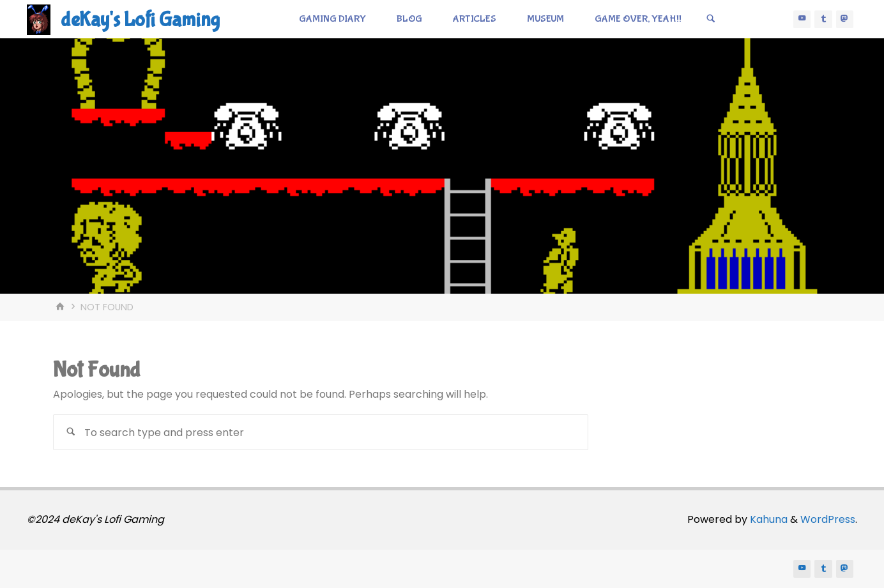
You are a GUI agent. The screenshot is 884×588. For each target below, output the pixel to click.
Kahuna (767, 519)
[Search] (711, 19)
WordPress (828, 519)
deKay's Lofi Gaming (140, 20)
